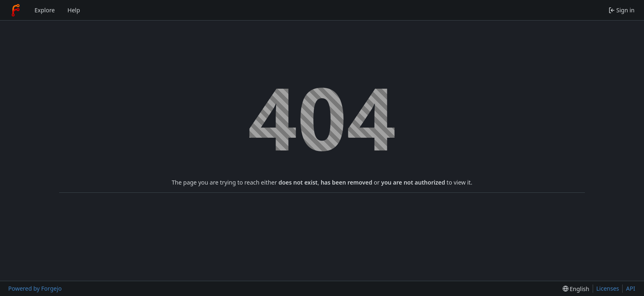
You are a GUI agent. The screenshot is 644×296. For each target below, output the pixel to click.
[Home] (16, 10)
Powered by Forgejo (35, 288)
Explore (45, 10)
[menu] (576, 289)
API (630, 288)
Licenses (608, 288)
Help (74, 10)
